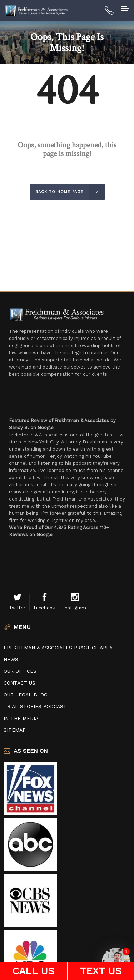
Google (46, 428)
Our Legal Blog (26, 695)
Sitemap (15, 730)
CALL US (33, 971)
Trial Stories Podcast (35, 706)
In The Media (21, 718)
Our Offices (20, 671)
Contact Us (19, 683)
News (11, 659)
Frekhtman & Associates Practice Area (58, 648)
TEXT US (101, 971)
